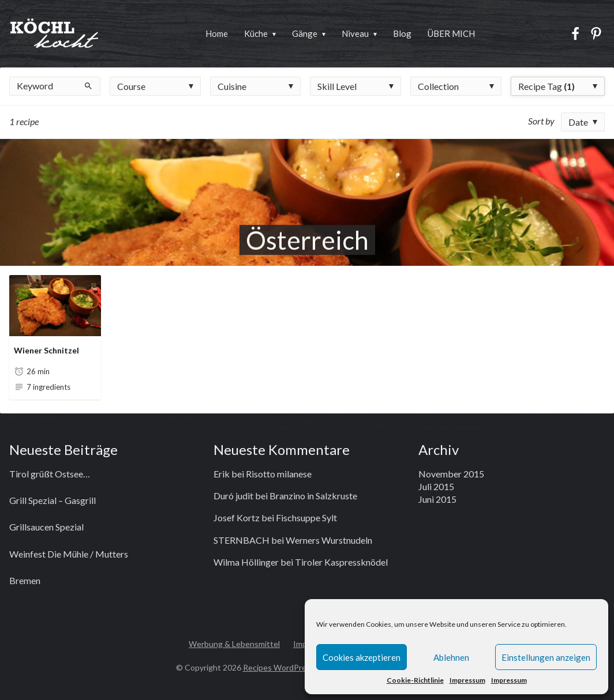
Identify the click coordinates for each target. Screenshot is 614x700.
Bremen (25, 580)
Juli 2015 (436, 486)
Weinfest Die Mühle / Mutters (69, 554)
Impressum (467, 680)
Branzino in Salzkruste (313, 496)
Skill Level (337, 86)
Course (131, 86)
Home (217, 33)
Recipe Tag (546, 86)
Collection (438, 86)
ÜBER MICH (451, 33)
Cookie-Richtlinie (415, 680)
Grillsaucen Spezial (46, 527)
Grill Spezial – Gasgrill (53, 500)
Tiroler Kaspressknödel (341, 562)
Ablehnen (451, 657)
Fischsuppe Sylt (306, 518)
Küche (256, 33)
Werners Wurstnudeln (329, 540)
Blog (402, 33)
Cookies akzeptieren (362, 657)
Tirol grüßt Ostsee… (50, 474)
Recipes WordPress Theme (293, 667)
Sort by (541, 121)
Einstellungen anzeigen (546, 657)
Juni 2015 (437, 499)
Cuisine (232, 86)
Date (578, 122)
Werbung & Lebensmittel (234, 644)
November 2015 (451, 474)
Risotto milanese (279, 474)
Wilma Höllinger (246, 562)
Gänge (305, 33)
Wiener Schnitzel (46, 350)
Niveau (355, 33)
